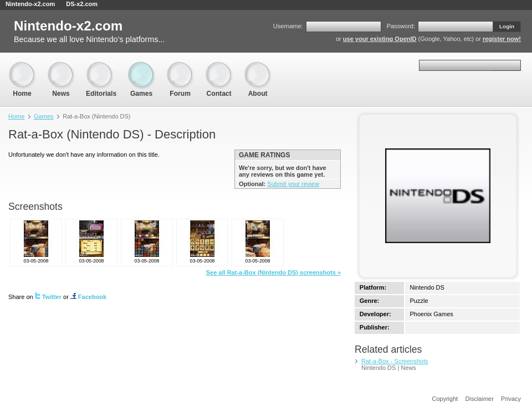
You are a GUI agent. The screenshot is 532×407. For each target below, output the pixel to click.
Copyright (445, 399)
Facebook (88, 297)
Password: (401, 26)
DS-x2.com (82, 4)
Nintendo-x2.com (30, 4)
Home (22, 67)
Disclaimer (480, 399)
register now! (502, 39)
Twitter (48, 297)
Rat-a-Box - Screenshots (395, 361)
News (61, 67)
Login (507, 26)
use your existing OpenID (380, 39)
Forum (180, 67)
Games (141, 67)
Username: (288, 26)
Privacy (511, 399)
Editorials (101, 67)
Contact (219, 67)
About (258, 67)
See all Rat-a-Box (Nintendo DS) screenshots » (273, 272)
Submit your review (293, 184)
